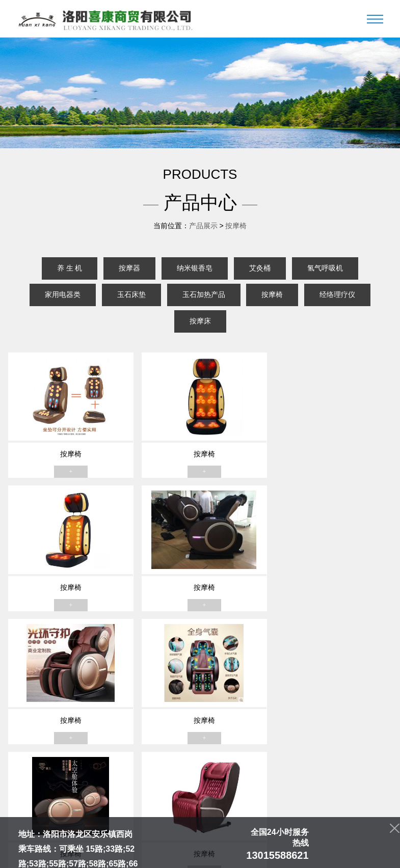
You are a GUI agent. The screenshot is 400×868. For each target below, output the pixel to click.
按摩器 (129, 268)
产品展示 (203, 226)
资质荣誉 (244, 796)
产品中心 (137, 796)
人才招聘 (279, 796)
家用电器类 (63, 295)
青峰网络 (324, 854)
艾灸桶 (260, 268)
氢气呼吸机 (325, 268)
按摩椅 (236, 226)
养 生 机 (70, 268)
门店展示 (208, 796)
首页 (73, 796)
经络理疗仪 (337, 295)
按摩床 (200, 321)
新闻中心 (173, 796)
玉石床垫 (131, 295)
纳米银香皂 (195, 268)
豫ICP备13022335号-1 (236, 854)
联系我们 (315, 796)
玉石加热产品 (204, 295)
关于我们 (101, 796)
